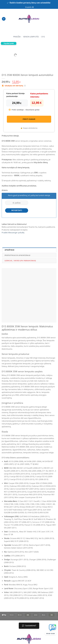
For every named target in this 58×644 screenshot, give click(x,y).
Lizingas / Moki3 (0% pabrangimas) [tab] (20, 261)
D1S (43, 37)
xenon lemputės (31, 37)
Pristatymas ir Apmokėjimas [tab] (17, 255)
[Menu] (4, 19)
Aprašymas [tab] (9, 250)
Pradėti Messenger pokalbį (13, 233)
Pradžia (17, 37)
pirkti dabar (29, 119)
